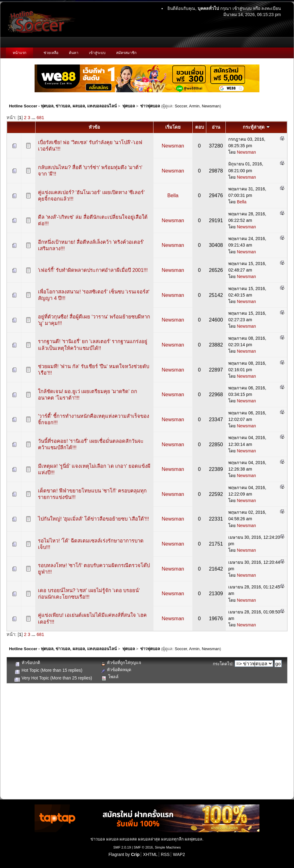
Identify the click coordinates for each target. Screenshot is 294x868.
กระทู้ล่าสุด (256, 127)
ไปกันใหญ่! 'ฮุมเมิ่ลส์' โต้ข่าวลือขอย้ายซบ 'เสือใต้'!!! (93, 519)
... (34, 118)
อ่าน (216, 127)
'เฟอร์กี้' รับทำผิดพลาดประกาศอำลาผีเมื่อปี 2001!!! (93, 270)
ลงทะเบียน (271, 8)
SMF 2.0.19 (122, 847)
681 (40, 118)
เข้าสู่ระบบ (242, 8)
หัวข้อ (94, 127)
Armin (194, 106)
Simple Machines (168, 847)
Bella (173, 195)
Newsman (211, 106)
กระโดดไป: (223, 664)
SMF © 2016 (143, 847)
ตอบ (199, 127)
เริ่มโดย (173, 127)
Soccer (181, 106)
